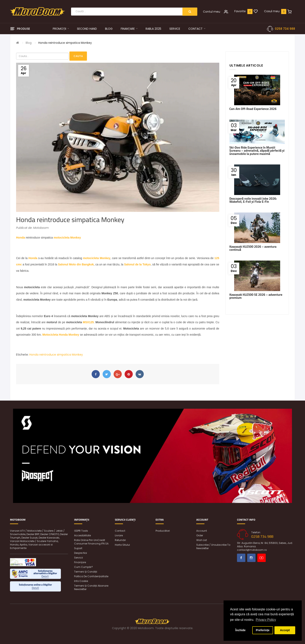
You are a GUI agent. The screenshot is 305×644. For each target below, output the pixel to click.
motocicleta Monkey (67, 238)
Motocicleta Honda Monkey (61, 335)
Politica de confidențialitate (91, 576)
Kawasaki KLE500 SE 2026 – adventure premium (256, 296)
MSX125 (88, 322)
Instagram (251, 558)
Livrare (119, 535)
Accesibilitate (82, 535)
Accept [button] (285, 630)
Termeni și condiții (86, 572)
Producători (163, 531)
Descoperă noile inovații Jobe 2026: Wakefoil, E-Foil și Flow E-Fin (253, 200)
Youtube (262, 558)
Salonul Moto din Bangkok (76, 264)
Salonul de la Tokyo (137, 264)
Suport (78, 548)
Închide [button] (240, 630)
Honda (21, 238)
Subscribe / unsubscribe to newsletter (213, 547)
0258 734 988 (285, 29)
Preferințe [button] (263, 630)
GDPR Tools (81, 531)
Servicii (78, 558)
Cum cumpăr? (83, 567)
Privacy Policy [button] (266, 620)
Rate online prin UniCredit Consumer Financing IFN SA (91, 542)
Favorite (240, 11)
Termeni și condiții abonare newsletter (91, 587)
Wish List (202, 540)
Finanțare (80, 562)
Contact (120, 531)
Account (202, 531)
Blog (29, 43)
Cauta (78, 56)
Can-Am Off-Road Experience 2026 (253, 109)
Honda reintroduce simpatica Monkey (65, 43)
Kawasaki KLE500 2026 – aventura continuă (253, 248)
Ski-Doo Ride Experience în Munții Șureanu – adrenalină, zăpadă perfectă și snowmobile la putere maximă (257, 151)
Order (200, 535)
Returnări (120, 540)
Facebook (241, 558)
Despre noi (81, 553)
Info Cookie (81, 581)
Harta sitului (122, 545)
